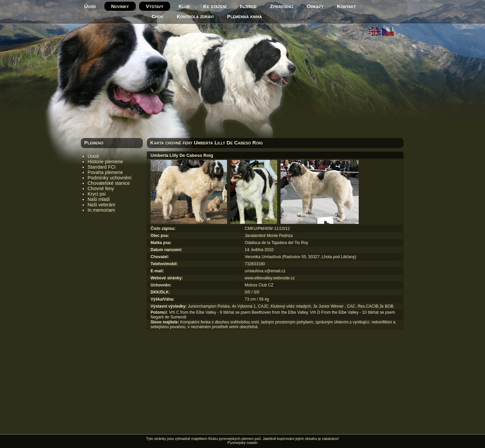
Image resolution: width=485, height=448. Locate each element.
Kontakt (347, 6)
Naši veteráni (101, 205)
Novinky (120, 6)
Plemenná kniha (244, 16)
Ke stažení (215, 6)
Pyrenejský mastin (242, 443)
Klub (184, 6)
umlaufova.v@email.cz (265, 271)
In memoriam (101, 210)
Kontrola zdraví (195, 16)
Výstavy (155, 6)
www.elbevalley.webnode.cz (270, 278)
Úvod (90, 6)
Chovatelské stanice (109, 183)
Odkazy (315, 6)
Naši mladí (99, 199)
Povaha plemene (105, 172)
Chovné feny (101, 188)
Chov (157, 16)
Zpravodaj (282, 6)
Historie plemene (105, 162)
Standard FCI (102, 167)
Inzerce (248, 6)
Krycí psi (97, 194)
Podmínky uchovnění (110, 178)
